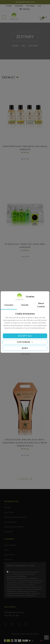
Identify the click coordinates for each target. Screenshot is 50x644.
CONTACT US (8, 560)
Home (15, 46)
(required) (25, 584)
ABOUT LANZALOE (10, 545)
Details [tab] (25, 305)
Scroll (46, 637)
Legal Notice (9, 512)
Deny (25, 348)
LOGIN (8, 6)
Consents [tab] (9, 305)
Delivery (7, 508)
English (25, 9)
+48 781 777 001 (12, 615)
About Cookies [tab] (41, 305)
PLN (40, 6)
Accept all (25, 336)
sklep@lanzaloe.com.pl (14, 612)
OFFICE (6, 550)
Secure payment (10, 522)
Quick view (25, 159)
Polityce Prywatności (16, 595)
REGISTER (18, 6)
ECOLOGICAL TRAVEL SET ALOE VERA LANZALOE (25, 246)
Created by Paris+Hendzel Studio (25, 634)
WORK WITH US (9, 555)
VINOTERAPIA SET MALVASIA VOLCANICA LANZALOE (25, 148)
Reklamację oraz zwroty (14, 527)
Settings (30, 6)
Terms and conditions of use (15, 517)
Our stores (8, 532)
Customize (25, 342)
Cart (43, 18)
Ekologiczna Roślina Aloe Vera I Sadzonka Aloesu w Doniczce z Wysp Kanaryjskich (25, 443)
